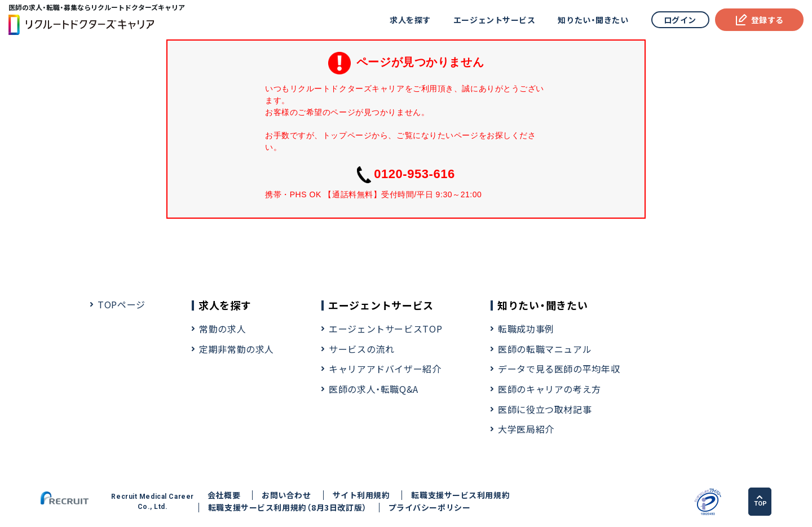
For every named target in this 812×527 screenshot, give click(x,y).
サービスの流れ (361, 349)
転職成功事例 (526, 329)
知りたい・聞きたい (593, 20)
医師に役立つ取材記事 (545, 409)
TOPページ (122, 304)
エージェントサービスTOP (385, 329)
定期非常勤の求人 (237, 349)
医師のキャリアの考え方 (550, 389)
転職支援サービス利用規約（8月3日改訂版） (288, 508)
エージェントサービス (495, 20)
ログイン (680, 20)
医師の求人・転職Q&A (374, 389)
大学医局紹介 (526, 429)
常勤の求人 (222, 329)
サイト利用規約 (361, 495)
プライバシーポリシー (430, 508)
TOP (760, 501)
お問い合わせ (286, 495)
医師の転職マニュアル (545, 349)
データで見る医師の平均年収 (559, 369)
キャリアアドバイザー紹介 (385, 369)
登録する (759, 20)
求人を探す (410, 20)
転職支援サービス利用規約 (460, 495)
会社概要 (224, 495)
